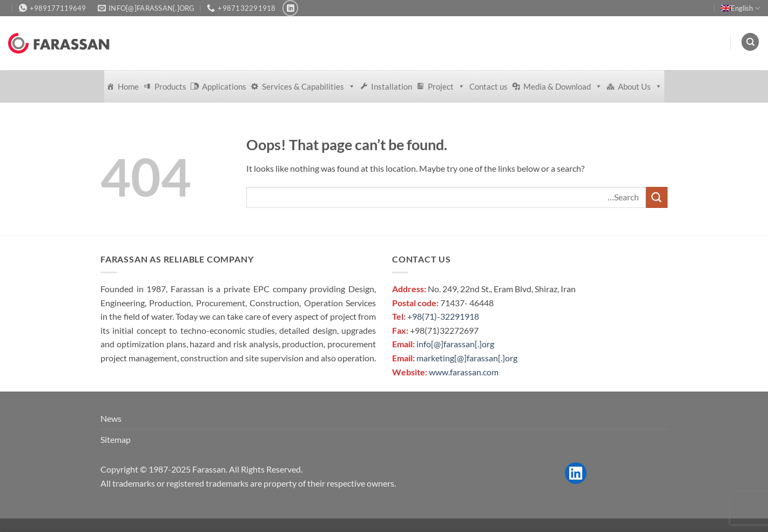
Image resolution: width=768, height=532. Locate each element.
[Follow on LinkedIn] (290, 8)
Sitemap (116, 439)
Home (128, 86)
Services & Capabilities (309, 86)
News (111, 418)
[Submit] (657, 197)
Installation (392, 86)
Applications (224, 86)
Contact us (489, 86)
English (740, 8)
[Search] (750, 42)
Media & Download (563, 86)
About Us (640, 86)
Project (446, 86)
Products (170, 86)
